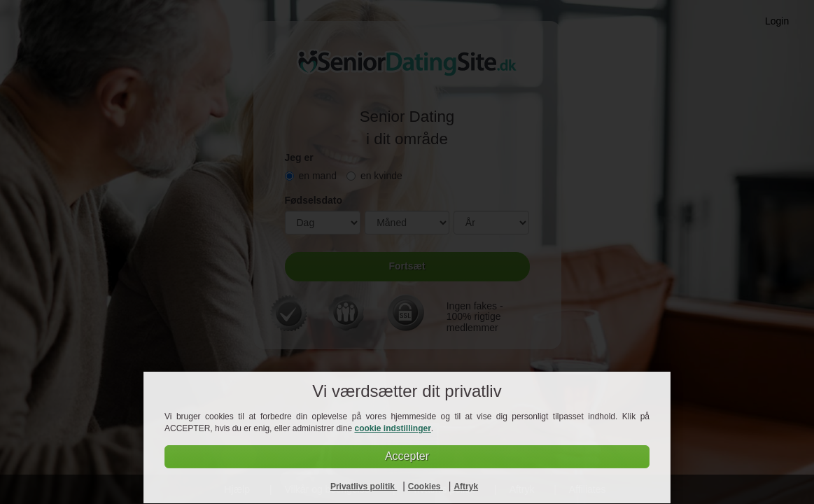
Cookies (426, 486)
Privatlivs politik (364, 486)
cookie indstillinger (392, 428)
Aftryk (466, 486)
